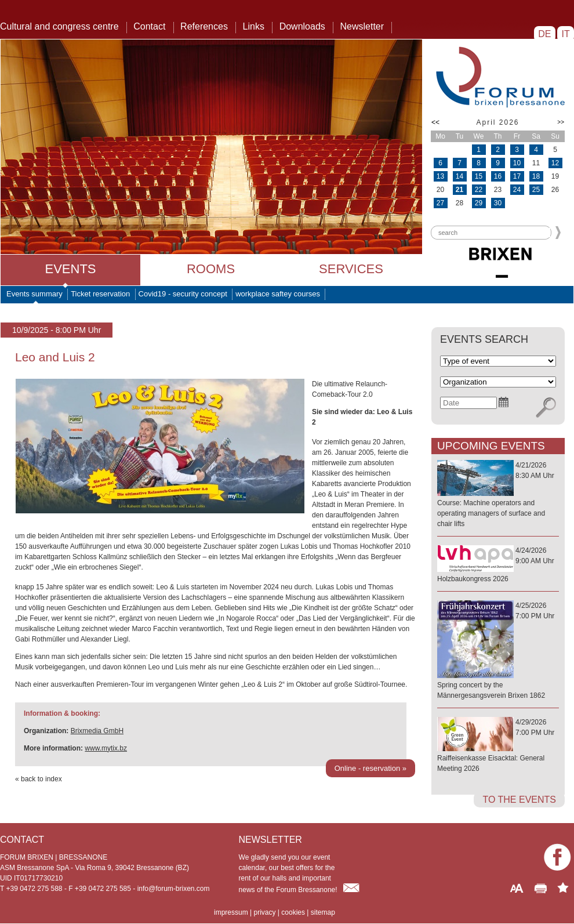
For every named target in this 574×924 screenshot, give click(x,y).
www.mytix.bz (106, 748)
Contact (149, 26)
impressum (231, 912)
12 (555, 163)
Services (351, 269)
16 (498, 176)
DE (545, 34)
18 (536, 176)
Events (70, 269)
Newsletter (362, 26)
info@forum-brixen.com (174, 889)
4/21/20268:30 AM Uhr (498, 495)
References (204, 26)
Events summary (34, 294)
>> (561, 122)
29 (479, 203)
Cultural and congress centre (59, 26)
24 (517, 190)
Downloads (302, 26)
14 (459, 176)
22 (479, 190)
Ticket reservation (100, 294)
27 (440, 203)
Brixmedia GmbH (97, 731)
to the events (519, 800)
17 (517, 176)
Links (254, 26)
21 (459, 190)
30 (498, 203)
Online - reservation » (370, 768)
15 (479, 176)
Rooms (211, 269)
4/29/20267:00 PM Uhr (498, 746)
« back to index (39, 779)
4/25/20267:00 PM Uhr (498, 651)
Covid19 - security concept (183, 294)
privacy (264, 912)
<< (435, 122)
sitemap (323, 912)
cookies (293, 912)
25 (536, 190)
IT (566, 34)
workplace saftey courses (278, 294)
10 (517, 163)
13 (440, 176)
